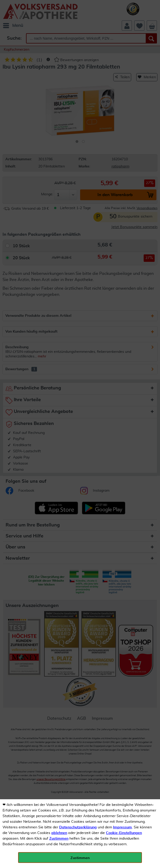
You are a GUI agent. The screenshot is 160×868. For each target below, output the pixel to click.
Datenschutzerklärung (78, 827)
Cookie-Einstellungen (124, 833)
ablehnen (59, 833)
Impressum (122, 827)
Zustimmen (59, 839)
